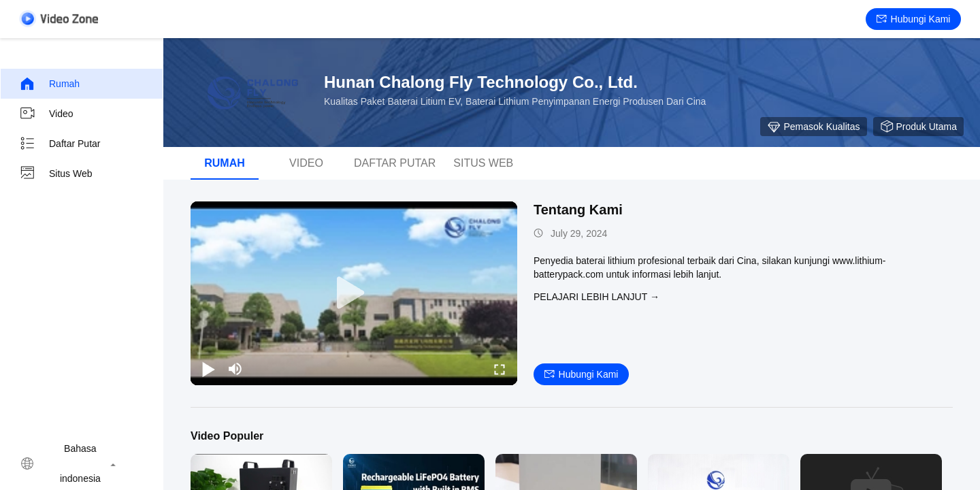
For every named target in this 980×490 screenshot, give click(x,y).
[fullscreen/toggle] (500, 369)
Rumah (49, 84)
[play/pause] (208, 369)
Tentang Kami (578, 210)
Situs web (56, 174)
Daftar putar (60, 144)
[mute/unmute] (235, 369)
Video (46, 114)
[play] (354, 293)
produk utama (918, 127)
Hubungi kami (914, 19)
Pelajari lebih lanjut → (597, 297)
